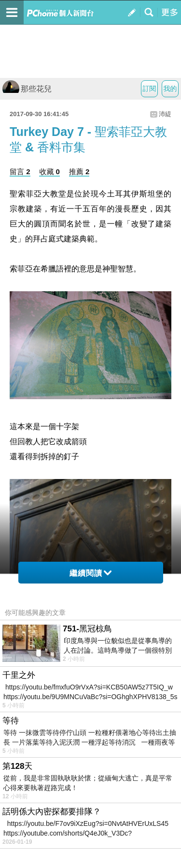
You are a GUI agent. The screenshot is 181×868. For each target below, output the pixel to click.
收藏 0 (49, 172)
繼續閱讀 (90, 573)
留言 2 (20, 172)
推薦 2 (79, 172)
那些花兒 (27, 89)
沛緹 (165, 114)
